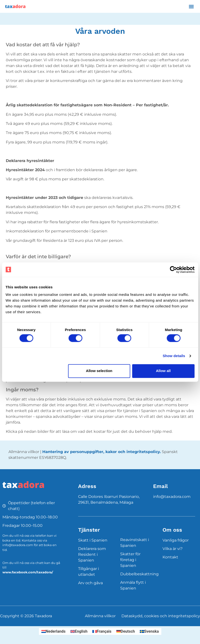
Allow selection (99, 371)
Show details (174, 356)
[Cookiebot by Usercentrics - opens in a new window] (173, 270)
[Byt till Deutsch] (126, 631)
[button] (191, 6)
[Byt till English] (79, 631)
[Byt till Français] (102, 631)
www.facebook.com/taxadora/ (28, 572)
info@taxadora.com (172, 497)
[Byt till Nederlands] (53, 631)
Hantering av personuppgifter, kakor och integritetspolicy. (102, 452)
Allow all (163, 371)
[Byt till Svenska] (149, 631)
